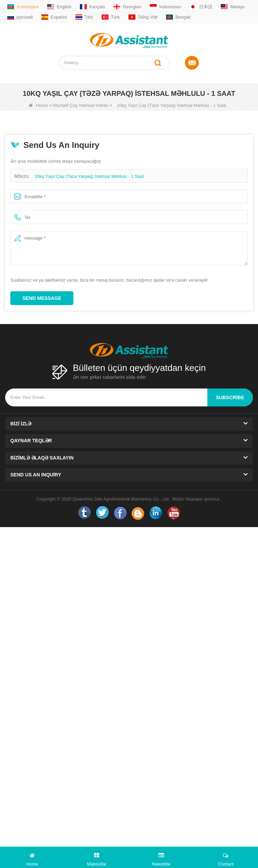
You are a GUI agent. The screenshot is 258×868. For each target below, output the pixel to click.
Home (38, 105)
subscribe (230, 397)
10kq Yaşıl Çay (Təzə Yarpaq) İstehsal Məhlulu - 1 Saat (89, 176)
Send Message (42, 298)
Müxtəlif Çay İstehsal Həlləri (81, 105)
